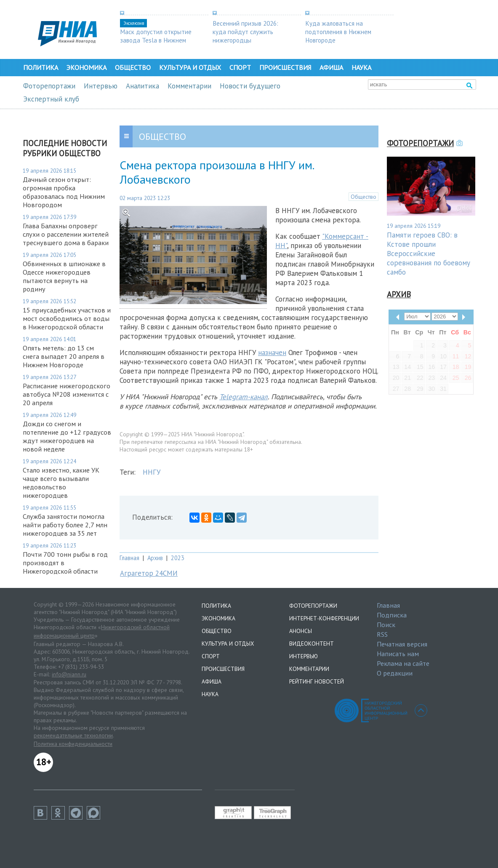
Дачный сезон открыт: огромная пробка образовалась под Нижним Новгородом (64, 192)
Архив (155, 558)
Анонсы (301, 631)
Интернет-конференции (324, 618)
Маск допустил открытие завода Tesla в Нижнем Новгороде (156, 40)
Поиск (386, 625)
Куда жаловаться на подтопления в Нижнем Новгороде (338, 32)
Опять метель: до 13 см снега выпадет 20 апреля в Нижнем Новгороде (64, 356)
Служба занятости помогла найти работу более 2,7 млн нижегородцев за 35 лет (65, 525)
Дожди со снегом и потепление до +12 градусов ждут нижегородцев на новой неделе (67, 436)
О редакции (395, 673)
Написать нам (398, 654)
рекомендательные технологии (73, 735)
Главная (129, 558)
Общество (133, 67)
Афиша (331, 67)
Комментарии (189, 86)
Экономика (87, 67)
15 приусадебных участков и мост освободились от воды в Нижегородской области (67, 318)
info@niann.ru (69, 674)
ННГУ (152, 472)
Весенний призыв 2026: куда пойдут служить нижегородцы (245, 32)
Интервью (101, 86)
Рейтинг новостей (317, 681)
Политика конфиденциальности (73, 744)
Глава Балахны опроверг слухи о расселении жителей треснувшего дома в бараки (66, 234)
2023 (178, 558)
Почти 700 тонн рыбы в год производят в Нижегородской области (65, 563)
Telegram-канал (244, 397)
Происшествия (285, 67)
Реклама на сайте (403, 663)
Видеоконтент (312, 644)
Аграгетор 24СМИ (149, 573)
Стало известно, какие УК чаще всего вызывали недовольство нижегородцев (61, 483)
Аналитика (142, 86)
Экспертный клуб (51, 99)
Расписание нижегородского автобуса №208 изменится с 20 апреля (67, 394)
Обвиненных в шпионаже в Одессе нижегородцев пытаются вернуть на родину (64, 276)
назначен (272, 353)
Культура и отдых (190, 67)
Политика (41, 67)
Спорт (240, 67)
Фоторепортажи (49, 86)
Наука (361, 67)
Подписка (392, 615)
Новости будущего (250, 86)
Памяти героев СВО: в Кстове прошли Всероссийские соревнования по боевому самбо (429, 254)
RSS (382, 634)
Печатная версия (402, 644)
